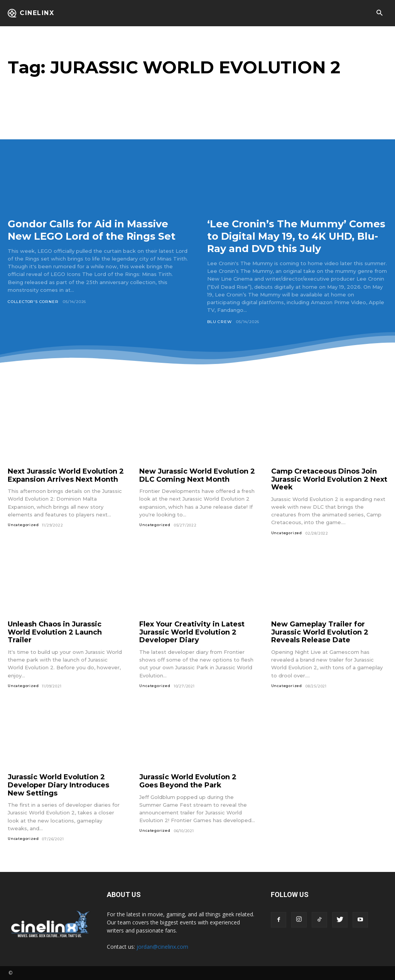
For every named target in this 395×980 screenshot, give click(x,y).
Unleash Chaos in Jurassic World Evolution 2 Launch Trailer (55, 632)
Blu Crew (219, 322)
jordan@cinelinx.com (162, 947)
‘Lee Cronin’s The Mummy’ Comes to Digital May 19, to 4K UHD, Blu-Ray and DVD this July (296, 236)
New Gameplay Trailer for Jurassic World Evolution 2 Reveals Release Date (320, 632)
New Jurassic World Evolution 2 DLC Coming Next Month (197, 475)
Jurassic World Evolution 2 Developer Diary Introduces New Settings (58, 785)
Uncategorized (23, 525)
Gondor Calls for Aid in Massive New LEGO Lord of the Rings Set (94, 236)
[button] (379, 13)
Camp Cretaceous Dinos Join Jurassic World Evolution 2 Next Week (329, 479)
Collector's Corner (33, 314)
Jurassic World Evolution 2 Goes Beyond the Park (188, 781)
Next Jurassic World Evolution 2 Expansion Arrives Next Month (66, 475)
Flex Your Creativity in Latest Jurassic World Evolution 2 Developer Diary (192, 632)
